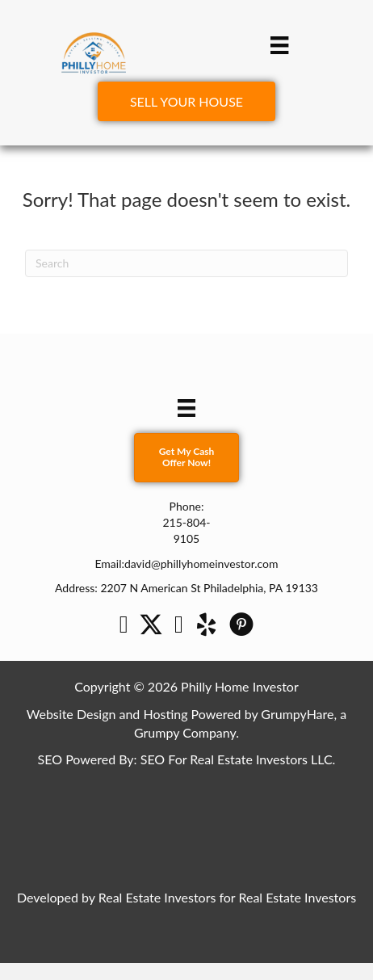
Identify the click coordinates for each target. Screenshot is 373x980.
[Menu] (279, 45)
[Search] (186, 263)
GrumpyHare (297, 714)
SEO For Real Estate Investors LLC (237, 759)
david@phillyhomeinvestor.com (201, 564)
